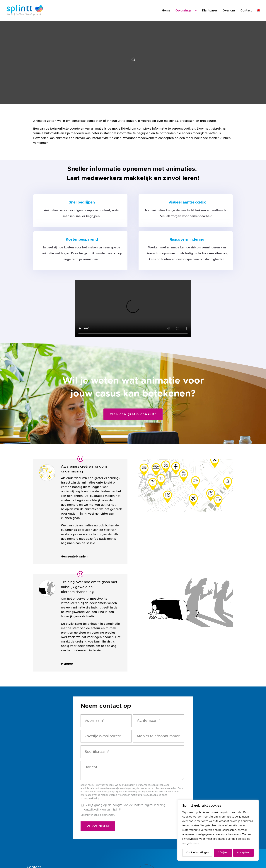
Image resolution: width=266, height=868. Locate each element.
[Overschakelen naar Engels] (258, 15)
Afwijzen (223, 853)
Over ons (229, 11)
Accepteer (243, 853)
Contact (246, 11)
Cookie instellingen (197, 853)
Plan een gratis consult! (133, 414)
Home (166, 11)
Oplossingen (184, 11)
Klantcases (210, 11)
